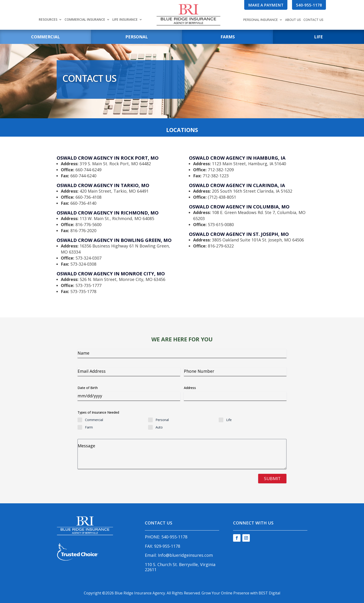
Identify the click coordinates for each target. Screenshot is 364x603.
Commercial (94, 420)
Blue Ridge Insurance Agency (140, 593)
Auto (159, 427)
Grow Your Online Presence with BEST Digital (241, 593)
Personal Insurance (261, 20)
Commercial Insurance (85, 20)
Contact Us (313, 20)
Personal (162, 420)
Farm (89, 427)
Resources (48, 20)
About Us (293, 20)
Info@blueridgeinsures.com (185, 555)
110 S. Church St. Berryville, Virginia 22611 (180, 567)
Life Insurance (125, 20)
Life (229, 420)
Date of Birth (88, 388)
